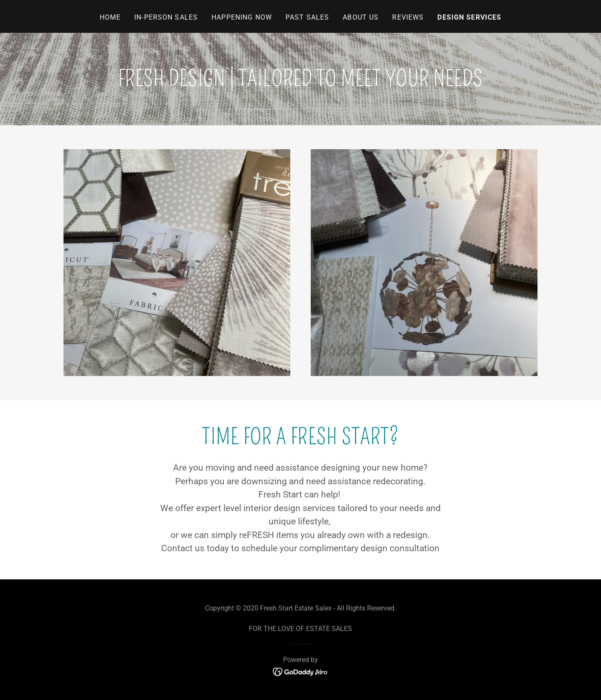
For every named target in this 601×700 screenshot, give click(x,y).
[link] (301, 671)
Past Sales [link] (307, 17)
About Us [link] (361, 17)
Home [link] (110, 17)
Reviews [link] (408, 17)
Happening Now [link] (242, 17)
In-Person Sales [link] (166, 17)
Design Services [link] (469, 17)
